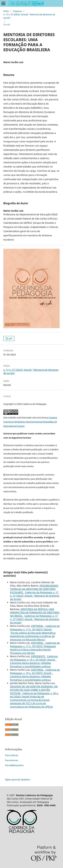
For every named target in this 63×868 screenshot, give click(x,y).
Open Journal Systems (17, 779)
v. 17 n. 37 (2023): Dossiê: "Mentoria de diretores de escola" (29, 16)
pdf (10, 339)
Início (6, 11)
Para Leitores (12, 755)
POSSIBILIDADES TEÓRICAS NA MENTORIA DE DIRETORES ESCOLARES (34, 589)
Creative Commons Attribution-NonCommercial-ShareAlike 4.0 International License (30, 422)
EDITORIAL (38, 626)
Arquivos (17, 11)
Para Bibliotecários (14, 765)
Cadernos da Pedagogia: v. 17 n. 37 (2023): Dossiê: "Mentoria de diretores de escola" (35, 596)
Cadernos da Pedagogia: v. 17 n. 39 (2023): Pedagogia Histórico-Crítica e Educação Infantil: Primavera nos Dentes (35, 648)
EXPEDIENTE (38, 656)
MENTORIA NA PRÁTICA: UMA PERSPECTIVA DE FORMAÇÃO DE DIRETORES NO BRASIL (35, 612)
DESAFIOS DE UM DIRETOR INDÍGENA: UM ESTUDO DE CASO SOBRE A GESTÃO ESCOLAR (34, 690)
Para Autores (12, 760)
